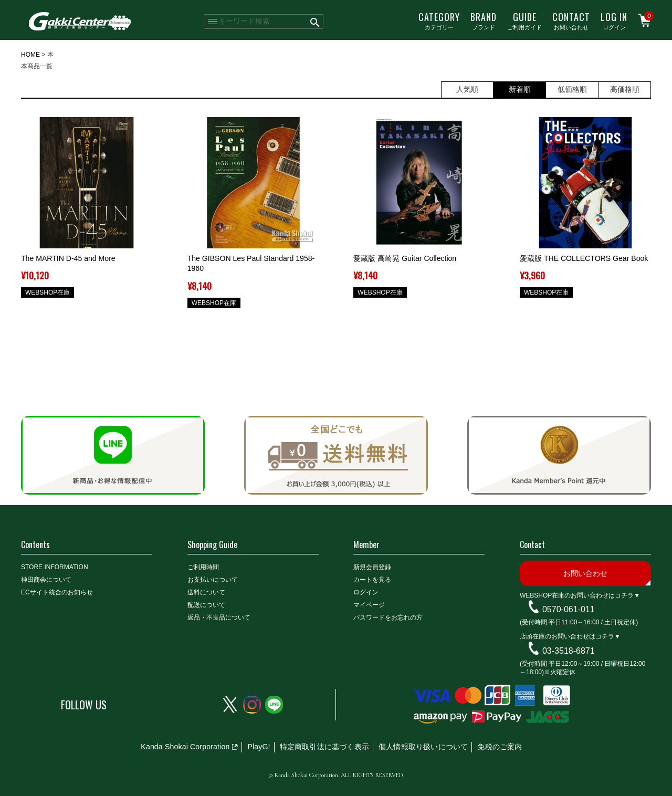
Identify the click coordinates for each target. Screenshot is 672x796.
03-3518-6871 (569, 651)
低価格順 (572, 89)
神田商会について (46, 580)
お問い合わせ (571, 20)
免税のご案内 (500, 747)
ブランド (484, 20)
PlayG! (259, 747)
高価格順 (625, 89)
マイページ (369, 605)
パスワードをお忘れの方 (388, 617)
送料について (206, 592)
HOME (30, 55)
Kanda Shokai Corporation (185, 747)
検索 (315, 22)
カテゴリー (439, 20)
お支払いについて (213, 580)
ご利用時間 (203, 567)
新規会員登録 (372, 567)
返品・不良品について (219, 617)
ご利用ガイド (524, 20)
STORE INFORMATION (55, 567)
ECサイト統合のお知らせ (57, 592)
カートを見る (372, 580)
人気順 (467, 89)
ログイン (614, 20)
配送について (206, 605)
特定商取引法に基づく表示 (324, 747)
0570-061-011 (569, 609)
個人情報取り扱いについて (423, 747)
